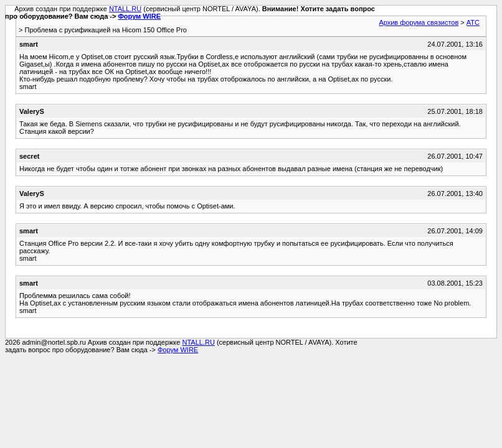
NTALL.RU (125, 9)
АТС (473, 22)
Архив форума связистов (419, 22)
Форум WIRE (139, 16)
